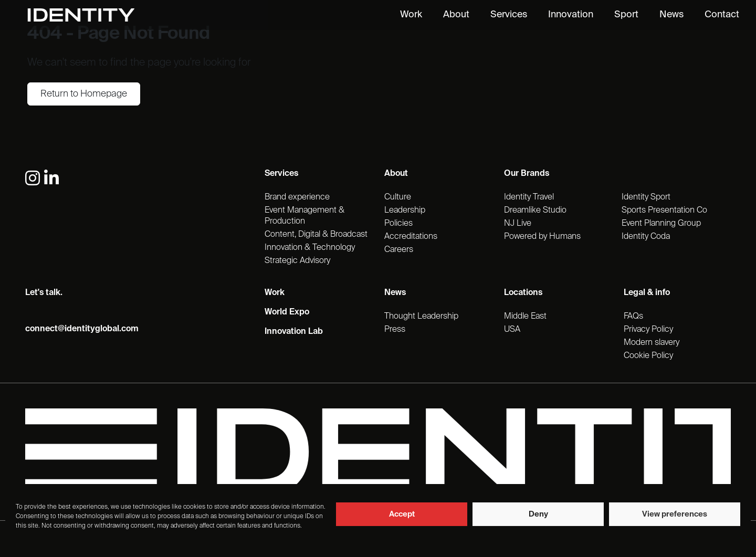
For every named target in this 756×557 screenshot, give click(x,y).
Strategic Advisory (297, 261)
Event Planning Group (661, 224)
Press (395, 330)
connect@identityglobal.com (82, 329)
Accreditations (411, 237)
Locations (523, 293)
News (671, 15)
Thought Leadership (421, 317)
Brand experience (297, 197)
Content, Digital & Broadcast (316, 235)
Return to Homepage (84, 94)
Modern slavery (652, 343)
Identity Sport (646, 197)
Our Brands (527, 174)
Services (509, 15)
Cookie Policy (648, 356)
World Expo (287, 312)
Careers (399, 250)
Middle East (525, 317)
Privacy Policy (648, 330)
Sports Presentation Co (664, 211)
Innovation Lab (294, 332)
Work (411, 15)
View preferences (675, 514)
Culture (398, 197)
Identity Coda (646, 237)
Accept (402, 514)
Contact (722, 15)
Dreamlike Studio (535, 211)
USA (512, 330)
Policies (398, 224)
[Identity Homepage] (92, 15)
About (456, 15)
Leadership (405, 211)
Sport (626, 15)
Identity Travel (529, 197)
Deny (538, 514)
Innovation (571, 15)
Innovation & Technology (310, 248)
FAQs (633, 317)
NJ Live (518, 224)
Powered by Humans (542, 237)
